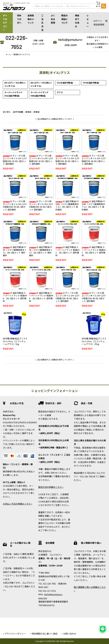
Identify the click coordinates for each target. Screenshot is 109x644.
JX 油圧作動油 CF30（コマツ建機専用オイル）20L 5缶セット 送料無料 (41, 251)
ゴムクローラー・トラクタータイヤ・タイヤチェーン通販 (16, 4)
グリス (60, 92)
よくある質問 (53, 19)
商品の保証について (65, 19)
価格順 (28, 112)
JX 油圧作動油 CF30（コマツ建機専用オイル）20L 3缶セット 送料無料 (15, 251)
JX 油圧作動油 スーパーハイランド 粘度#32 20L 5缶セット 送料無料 (94, 251)
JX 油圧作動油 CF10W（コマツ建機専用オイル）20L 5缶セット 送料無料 (93, 205)
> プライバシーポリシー (14, 634)
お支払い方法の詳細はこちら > (18, 504)
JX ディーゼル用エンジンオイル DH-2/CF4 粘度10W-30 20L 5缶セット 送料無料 (41, 205)
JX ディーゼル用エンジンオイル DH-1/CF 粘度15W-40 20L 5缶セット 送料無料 (94, 160)
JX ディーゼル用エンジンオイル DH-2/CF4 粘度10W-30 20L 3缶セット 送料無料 (15, 205)
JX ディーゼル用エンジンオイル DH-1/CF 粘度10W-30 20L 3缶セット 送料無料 (15, 160)
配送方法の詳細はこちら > (51, 487)
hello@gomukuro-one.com (71, 42)
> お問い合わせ (69, 634)
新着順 (36, 112)
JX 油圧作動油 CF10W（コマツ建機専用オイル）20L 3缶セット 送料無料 (67, 205)
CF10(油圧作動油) (65, 83)
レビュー (88, 21)
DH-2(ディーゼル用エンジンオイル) (41, 84)
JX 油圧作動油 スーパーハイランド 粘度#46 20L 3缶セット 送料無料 (15, 297)
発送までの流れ (77, 21)
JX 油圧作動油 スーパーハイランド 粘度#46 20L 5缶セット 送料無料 (41, 297)
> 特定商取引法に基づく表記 (44, 634)
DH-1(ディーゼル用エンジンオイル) (15, 84)
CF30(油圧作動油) (91, 83)
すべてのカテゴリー (5, 23)
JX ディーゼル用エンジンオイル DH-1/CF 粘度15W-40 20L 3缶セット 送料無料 (67, 160)
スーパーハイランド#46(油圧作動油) (39, 94)
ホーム (8, 54)
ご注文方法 (42, 23)
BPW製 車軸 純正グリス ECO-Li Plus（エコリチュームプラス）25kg (94, 341)
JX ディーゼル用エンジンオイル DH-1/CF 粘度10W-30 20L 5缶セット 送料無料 (41, 160)
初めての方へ (19, 19)
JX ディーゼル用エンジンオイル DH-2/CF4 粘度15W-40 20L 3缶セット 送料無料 (67, 297)
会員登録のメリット (31, 19)
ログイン (98, 21)
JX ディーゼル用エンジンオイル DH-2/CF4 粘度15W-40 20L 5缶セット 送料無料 (94, 297)
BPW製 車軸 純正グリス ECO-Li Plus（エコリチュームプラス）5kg (15, 341)
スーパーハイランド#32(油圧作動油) (13, 94)
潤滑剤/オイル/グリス (22, 54)
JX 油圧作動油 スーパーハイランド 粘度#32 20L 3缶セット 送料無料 (67, 251)
